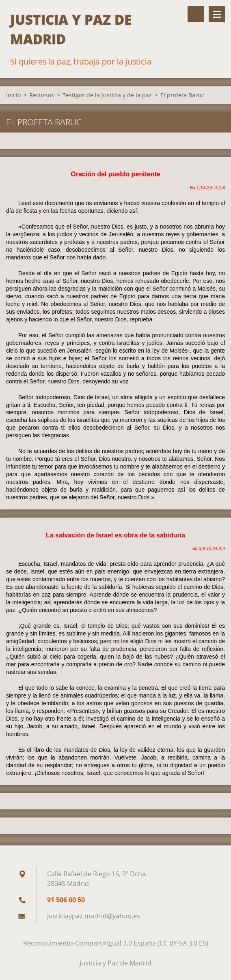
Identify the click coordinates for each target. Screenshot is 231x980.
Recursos (42, 95)
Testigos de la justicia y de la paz (107, 95)
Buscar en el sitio (196, 14)
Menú (217, 14)
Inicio (13, 95)
